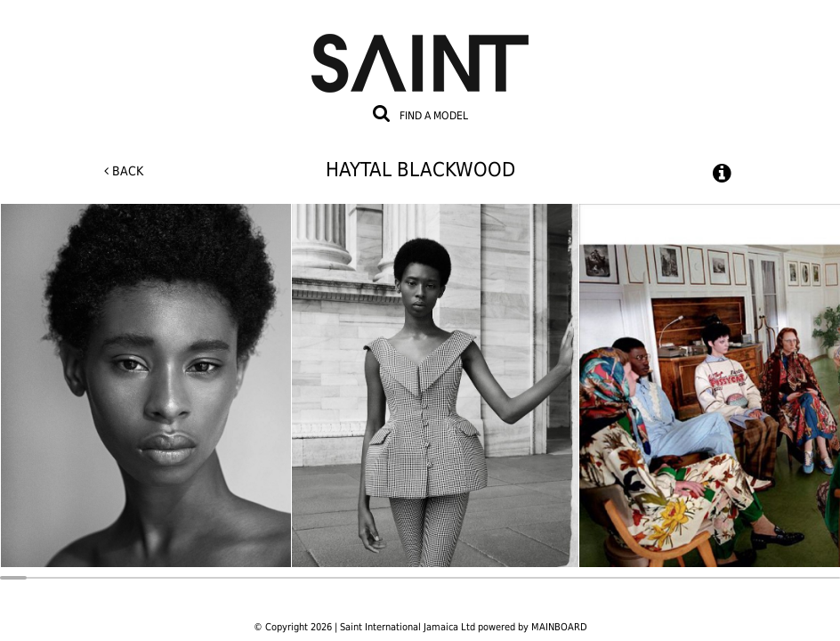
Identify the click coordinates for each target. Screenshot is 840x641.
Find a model (434, 116)
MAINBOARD (559, 627)
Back (124, 171)
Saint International (420, 53)
